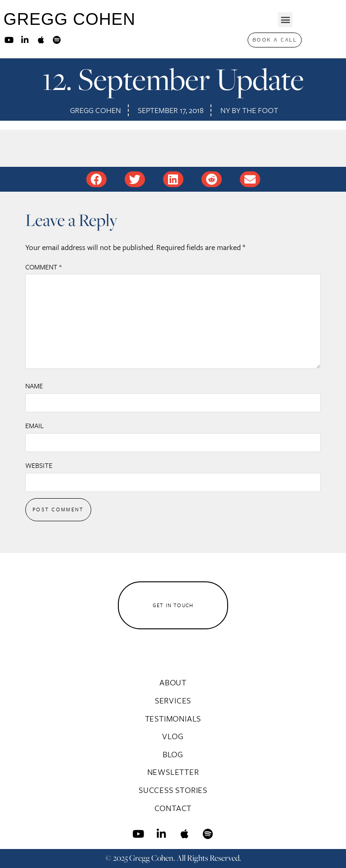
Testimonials (173, 718)
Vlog (173, 736)
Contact (173, 808)
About (173, 682)
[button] (285, 20)
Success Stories (173, 790)
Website (39, 465)
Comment (43, 267)
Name (34, 386)
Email (35, 425)
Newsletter (173, 772)
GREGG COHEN (70, 19)
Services (173, 700)
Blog (173, 754)
